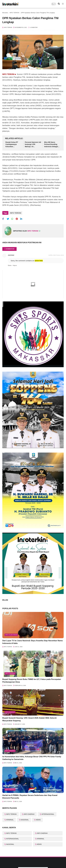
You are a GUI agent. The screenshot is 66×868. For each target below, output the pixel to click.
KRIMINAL (10, 820)
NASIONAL (25, 820)
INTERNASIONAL (48, 814)
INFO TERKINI (14, 13)
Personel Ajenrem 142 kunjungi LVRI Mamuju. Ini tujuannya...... (33, 145)
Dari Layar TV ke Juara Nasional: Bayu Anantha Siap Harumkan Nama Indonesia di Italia (32, 642)
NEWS (38, 820)
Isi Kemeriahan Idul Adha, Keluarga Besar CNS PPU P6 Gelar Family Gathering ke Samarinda (32, 758)
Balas (10, 265)
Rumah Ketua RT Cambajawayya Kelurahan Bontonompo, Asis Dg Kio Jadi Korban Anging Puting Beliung (14, 145)
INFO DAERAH (29, 814)
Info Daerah (10, 712)
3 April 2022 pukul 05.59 (56, 255)
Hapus (15, 265)
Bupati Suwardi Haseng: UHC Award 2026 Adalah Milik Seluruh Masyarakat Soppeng (29, 719)
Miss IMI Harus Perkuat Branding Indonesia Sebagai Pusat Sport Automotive (51, 145)
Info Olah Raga (11, 635)
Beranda (5, 13)
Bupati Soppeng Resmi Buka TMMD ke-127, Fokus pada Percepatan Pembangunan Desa (32, 681)
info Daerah (10, 673)
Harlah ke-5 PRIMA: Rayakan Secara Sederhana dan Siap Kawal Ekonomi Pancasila (30, 797)
